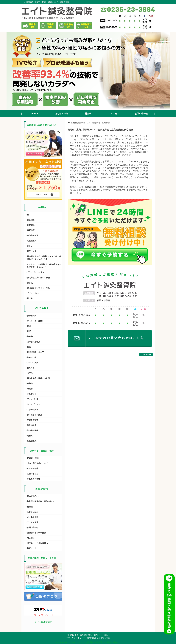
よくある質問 (33, 517)
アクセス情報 (33, 522)
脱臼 (29, 326)
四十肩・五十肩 (34, 342)
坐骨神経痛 (32, 425)
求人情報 (31, 538)
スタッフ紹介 (33, 512)
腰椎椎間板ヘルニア (35, 352)
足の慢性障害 (33, 430)
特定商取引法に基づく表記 (38, 278)
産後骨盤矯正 (33, 235)
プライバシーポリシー (36, 272)
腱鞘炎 (30, 383)
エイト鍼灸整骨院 (82, 635)
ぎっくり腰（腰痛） (35, 321)
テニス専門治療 (34, 479)
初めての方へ (33, 496)
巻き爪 (30, 283)
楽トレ (30, 246)
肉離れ (30, 436)
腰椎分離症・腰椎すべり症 (38, 378)
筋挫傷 (30, 336)
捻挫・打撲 (32, 357)
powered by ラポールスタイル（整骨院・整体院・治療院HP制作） (88, 642)
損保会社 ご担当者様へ (37, 543)
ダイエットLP (33, 293)
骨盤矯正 (31, 225)
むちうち (31, 368)
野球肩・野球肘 (34, 458)
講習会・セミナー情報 (36, 533)
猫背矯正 (31, 230)
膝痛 (29, 347)
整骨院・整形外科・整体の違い (40, 501)
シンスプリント (34, 404)
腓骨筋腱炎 (32, 316)
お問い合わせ (33, 527)
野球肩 (30, 298)
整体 (29, 215)
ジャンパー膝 (33, 399)
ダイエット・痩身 (35, 415)
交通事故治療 (33, 420)
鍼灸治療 (31, 220)
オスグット (32, 394)
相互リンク (32, 251)
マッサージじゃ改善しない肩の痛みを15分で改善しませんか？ (44, 266)
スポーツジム (33, 474)
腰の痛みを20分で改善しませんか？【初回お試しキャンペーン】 (44, 258)
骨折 (29, 331)
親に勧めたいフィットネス (38, 288)
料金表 (30, 507)
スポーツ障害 (33, 410)
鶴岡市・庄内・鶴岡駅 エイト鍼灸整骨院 (52, 2)
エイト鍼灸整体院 (43, 622)
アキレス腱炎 (33, 363)
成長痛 (30, 389)
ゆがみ (30, 373)
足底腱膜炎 (32, 241)
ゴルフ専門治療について (37, 463)
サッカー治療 (33, 468)
